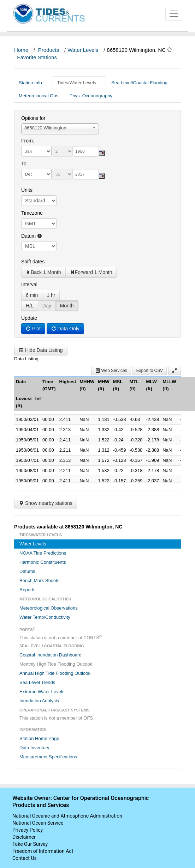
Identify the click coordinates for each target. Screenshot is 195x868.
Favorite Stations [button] (40, 57)
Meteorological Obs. (39, 96)
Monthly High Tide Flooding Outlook (56, 664)
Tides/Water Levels (79, 83)
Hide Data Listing (41, 350)
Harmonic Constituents (43, 562)
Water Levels (83, 50)
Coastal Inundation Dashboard (51, 655)
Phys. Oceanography (91, 96)
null (39, 246)
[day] (62, 151)
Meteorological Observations (49, 608)
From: (28, 141)
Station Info (33, 83)
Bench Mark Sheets (39, 580)
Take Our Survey (30, 844)
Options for (33, 118)
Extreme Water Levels (42, 692)
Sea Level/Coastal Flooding (142, 83)
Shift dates (33, 262)
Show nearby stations (46, 503)
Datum (32, 236)
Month (67, 306)
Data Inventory (34, 748)
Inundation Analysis (39, 701)
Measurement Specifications (48, 757)
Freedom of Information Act (43, 851)
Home (21, 50)
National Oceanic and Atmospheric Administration (67, 816)
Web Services (111, 371)
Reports (28, 590)
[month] (36, 151)
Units (27, 190)
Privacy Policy (28, 830)
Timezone (32, 213)
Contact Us (25, 858)
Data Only (65, 329)
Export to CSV (150, 371)
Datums (27, 571)
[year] (86, 151)
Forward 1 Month (91, 272)
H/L (30, 306)
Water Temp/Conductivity (45, 617)
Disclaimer (24, 837)
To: (25, 164)
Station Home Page (39, 738)
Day (47, 306)
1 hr (51, 295)
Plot (33, 329)
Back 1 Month (43, 272)
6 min (32, 295)
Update (29, 318)
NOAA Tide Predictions (43, 553)
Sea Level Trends (37, 682)
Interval (29, 285)
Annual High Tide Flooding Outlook (55, 673)
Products (49, 50)
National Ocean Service (38, 823)
